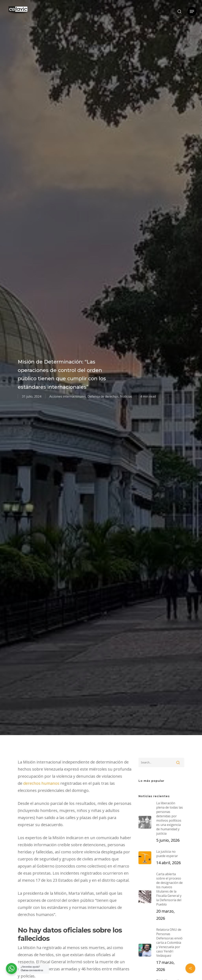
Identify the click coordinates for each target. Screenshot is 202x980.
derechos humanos (41, 783)
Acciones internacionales (68, 396)
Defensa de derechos (103, 396)
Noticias (126, 396)
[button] (192, 12)
